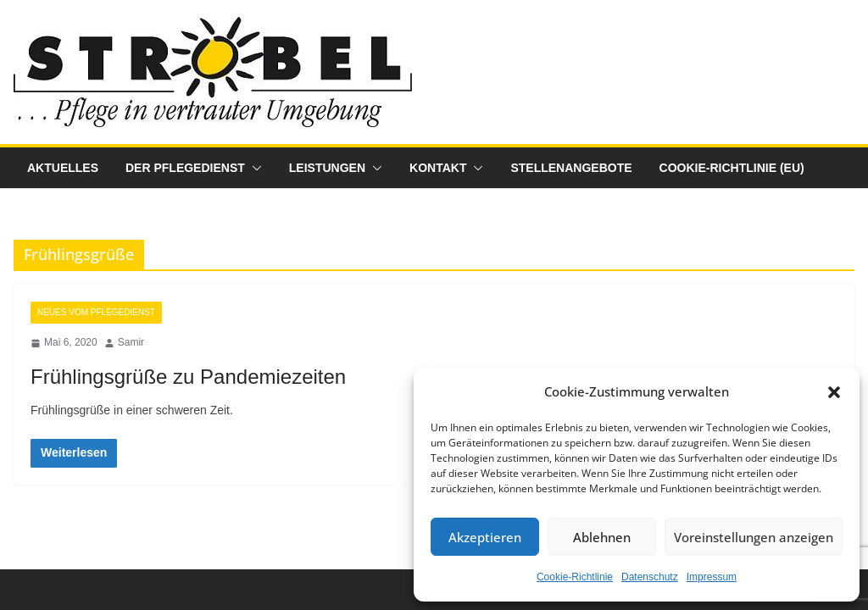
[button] (834, 392)
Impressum (712, 577)
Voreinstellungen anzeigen (754, 537)
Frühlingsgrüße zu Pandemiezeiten (188, 377)
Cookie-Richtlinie (575, 577)
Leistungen (327, 168)
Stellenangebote (571, 168)
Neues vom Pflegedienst (96, 312)
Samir (131, 342)
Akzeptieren (485, 537)
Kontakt (438, 168)
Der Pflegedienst (185, 168)
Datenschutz (650, 577)
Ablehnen (602, 537)
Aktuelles (63, 168)
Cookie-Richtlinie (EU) (732, 168)
